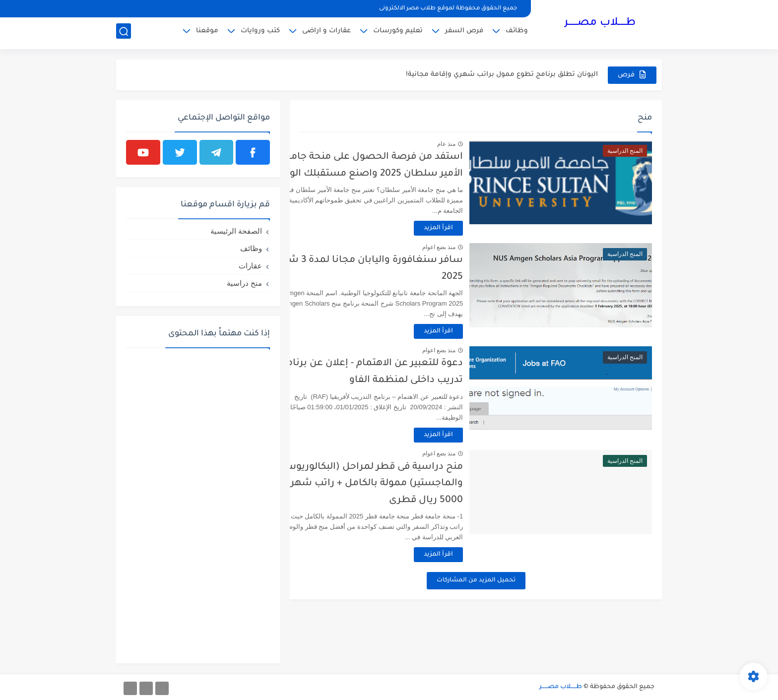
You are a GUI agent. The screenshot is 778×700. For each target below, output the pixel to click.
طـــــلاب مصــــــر (600, 24)
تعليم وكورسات (398, 32)
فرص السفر (464, 32)
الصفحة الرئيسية (236, 231)
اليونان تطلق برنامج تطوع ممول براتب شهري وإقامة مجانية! (502, 75)
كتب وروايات (260, 32)
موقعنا (207, 32)
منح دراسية (244, 283)
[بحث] (124, 33)
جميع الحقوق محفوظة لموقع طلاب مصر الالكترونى (448, 9)
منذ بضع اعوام (471, 247)
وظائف (517, 32)
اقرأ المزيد (471, 228)
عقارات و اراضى (326, 32)
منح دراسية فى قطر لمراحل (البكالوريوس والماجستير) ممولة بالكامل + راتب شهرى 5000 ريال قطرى (405, 484)
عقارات (250, 266)
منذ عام (479, 144)
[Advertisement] (198, 505)
